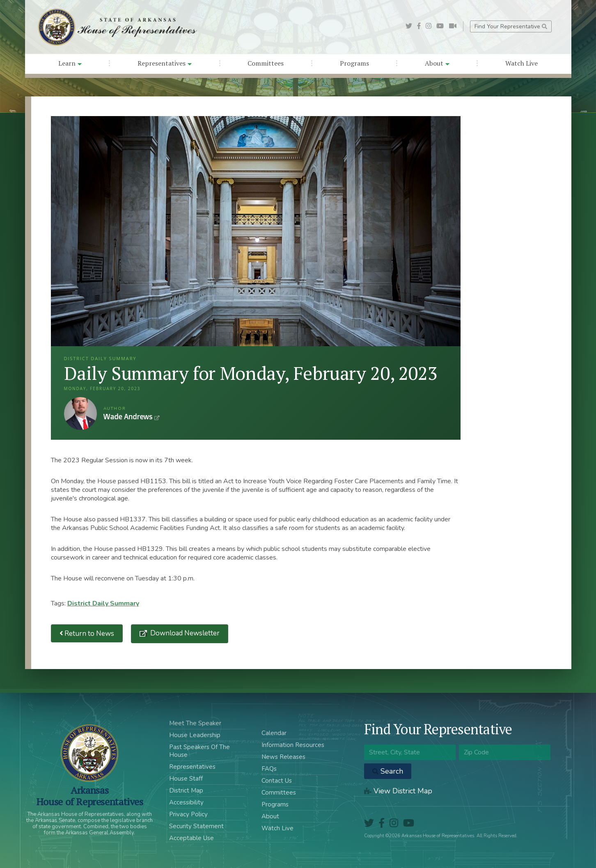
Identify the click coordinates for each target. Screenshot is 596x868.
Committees (266, 63)
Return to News (87, 634)
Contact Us (277, 781)
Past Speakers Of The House (199, 751)
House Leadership (195, 735)
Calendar (274, 733)
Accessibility (186, 802)
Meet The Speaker (195, 723)
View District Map (398, 791)
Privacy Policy (188, 814)
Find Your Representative (511, 26)
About (437, 63)
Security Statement (196, 826)
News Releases (283, 757)
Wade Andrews (80, 413)
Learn (70, 63)
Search (388, 771)
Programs (354, 63)
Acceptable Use (191, 838)
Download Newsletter (184, 633)
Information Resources (293, 745)
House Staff (186, 779)
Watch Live (521, 63)
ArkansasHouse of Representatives (90, 796)
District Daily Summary (103, 603)
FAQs (269, 769)
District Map (186, 790)
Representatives (165, 63)
